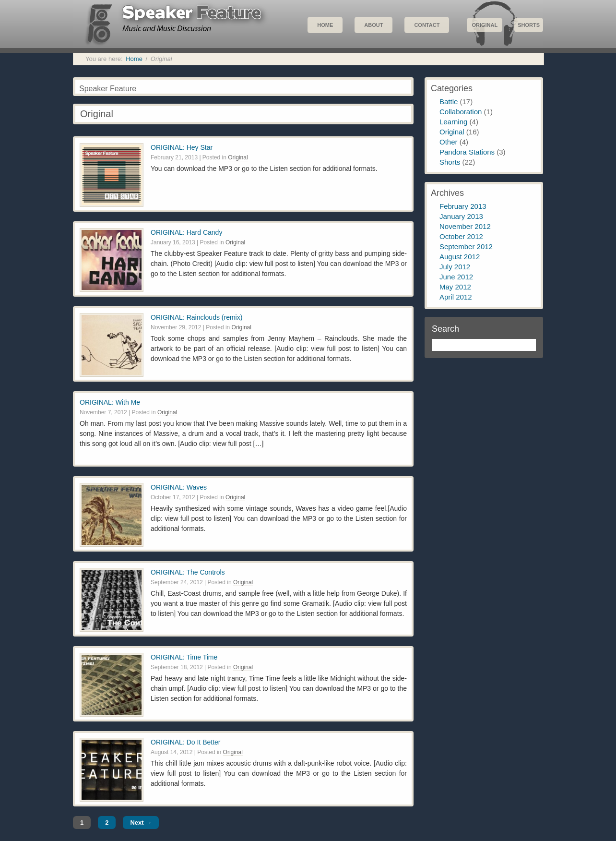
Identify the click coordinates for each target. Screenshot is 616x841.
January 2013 (461, 216)
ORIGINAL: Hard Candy (186, 232)
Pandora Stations (467, 152)
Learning (453, 122)
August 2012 (460, 257)
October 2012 (461, 236)
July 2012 (455, 267)
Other (449, 142)
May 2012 (455, 287)
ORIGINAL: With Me (110, 402)
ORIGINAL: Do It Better (186, 742)
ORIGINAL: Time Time (184, 657)
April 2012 (456, 297)
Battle (449, 102)
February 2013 (463, 206)
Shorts (529, 25)
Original (485, 25)
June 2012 (456, 277)
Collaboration (461, 112)
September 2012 (466, 246)
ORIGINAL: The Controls (188, 572)
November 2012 (465, 226)
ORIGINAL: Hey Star (182, 147)
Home (325, 25)
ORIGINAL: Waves (179, 487)
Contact (427, 25)
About (373, 25)
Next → (141, 823)
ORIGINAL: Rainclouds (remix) (196, 317)
